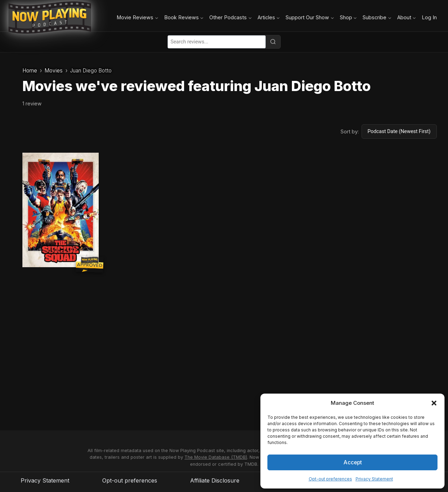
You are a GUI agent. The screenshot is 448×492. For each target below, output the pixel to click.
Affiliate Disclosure (215, 480)
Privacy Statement (374, 479)
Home (30, 71)
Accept (353, 462)
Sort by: (350, 131)
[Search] (273, 42)
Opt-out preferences (330, 479)
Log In (429, 17)
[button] (434, 403)
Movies (54, 71)
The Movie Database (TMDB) (216, 457)
